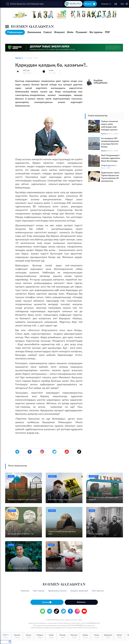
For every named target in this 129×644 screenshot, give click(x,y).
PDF (107, 32)
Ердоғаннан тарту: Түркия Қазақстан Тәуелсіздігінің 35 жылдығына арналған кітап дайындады (110, 180)
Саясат (48, 32)
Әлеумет (59, 32)
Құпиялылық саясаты (57, 591)
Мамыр (63, 636)
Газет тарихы (39, 591)
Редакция (25, 591)
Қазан (119, 636)
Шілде (85, 636)
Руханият (81, 32)
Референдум (15, 32)
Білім (70, 32)
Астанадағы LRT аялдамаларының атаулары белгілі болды (110, 143)
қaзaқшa (106, 4)
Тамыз (97, 636)
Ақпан (28, 636)
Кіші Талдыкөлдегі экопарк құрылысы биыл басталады (111, 158)
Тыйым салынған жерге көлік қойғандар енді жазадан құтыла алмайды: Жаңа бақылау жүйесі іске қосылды (111, 130)
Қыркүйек (108, 636)
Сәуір (51, 636)
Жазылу (90, 4)
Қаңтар (17, 636)
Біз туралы (96, 32)
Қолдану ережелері (79, 591)
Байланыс (81, 602)
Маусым (74, 636)
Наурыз (40, 636)
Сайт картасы (98, 591)
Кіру (124, 4)
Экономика (34, 32)
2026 (6, 636)
